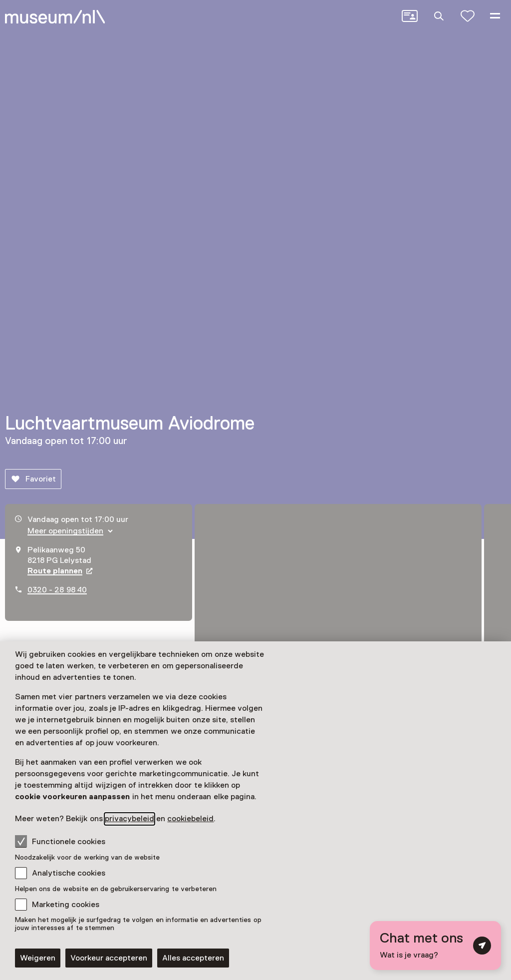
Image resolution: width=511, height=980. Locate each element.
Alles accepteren (193, 958)
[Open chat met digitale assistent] (435, 946)
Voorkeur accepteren (109, 958)
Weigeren (38, 958)
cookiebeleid (190, 819)
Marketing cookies (66, 905)
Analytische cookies (69, 873)
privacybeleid (129, 819)
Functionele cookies (60, 841)
